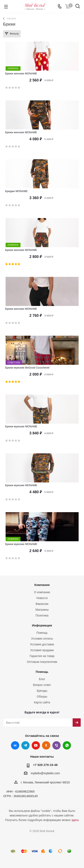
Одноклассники (46, 745)
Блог (42, 679)
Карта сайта (42, 702)
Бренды (42, 691)
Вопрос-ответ (42, 685)
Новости (42, 598)
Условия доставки (42, 644)
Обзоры (42, 697)
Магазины (42, 610)
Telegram (25, 745)
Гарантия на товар (42, 656)
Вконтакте (15, 745)
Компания (42, 585)
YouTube (36, 745)
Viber (56, 745)
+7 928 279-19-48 (45, 765)
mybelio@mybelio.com (45, 773)
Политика (42, 615)
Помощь (42, 633)
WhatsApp (67, 745)
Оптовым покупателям (42, 662)
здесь (75, 820)
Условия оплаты (42, 639)
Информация (42, 625)
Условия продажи (42, 650)
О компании (42, 592)
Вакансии (42, 604)
